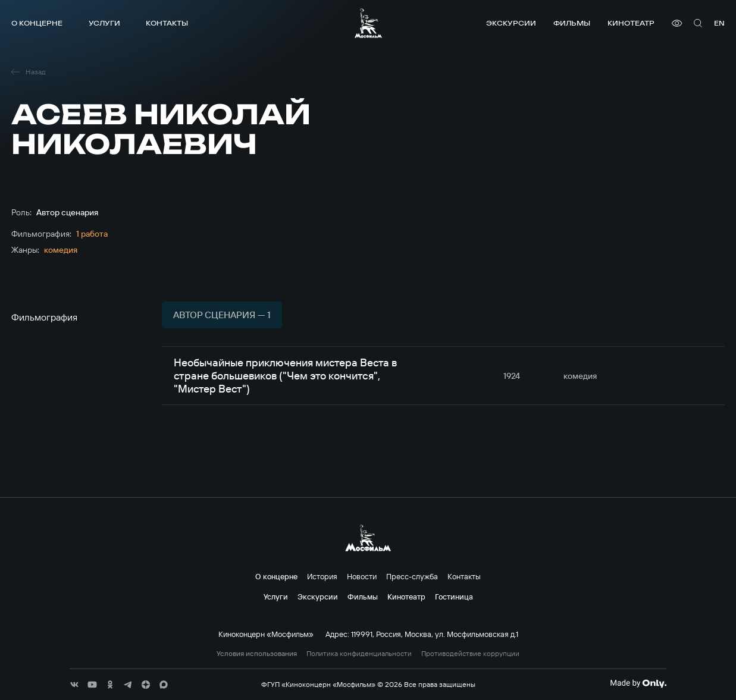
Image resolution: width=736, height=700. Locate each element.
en (719, 23)
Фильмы (572, 23)
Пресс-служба (412, 576)
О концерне (37, 23)
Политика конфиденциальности (359, 654)
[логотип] (368, 23)
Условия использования (257, 654)
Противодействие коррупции (470, 654)
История (322, 576)
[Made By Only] (638, 683)
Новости (362, 576)
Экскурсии (511, 23)
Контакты (167, 23)
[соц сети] (74, 685)
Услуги (104, 23)
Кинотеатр (631, 23)
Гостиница (454, 597)
